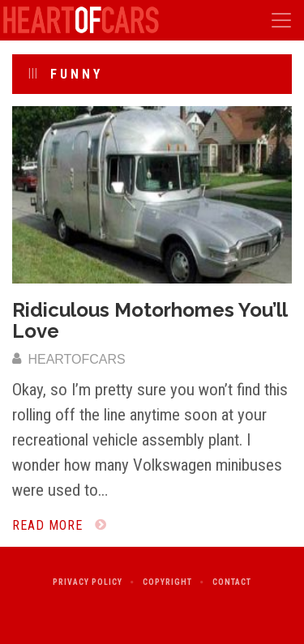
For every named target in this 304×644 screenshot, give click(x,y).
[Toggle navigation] (281, 20)
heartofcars (69, 359)
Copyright (167, 582)
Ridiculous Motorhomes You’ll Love (150, 320)
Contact (232, 582)
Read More (60, 525)
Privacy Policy (88, 582)
